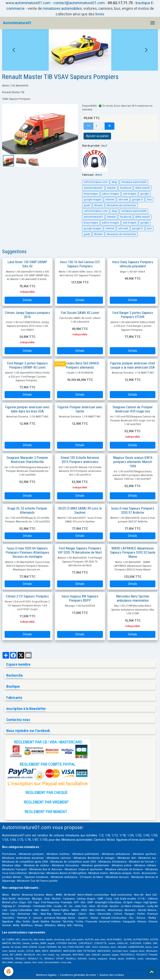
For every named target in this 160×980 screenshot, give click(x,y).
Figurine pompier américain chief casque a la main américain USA (133, 365)
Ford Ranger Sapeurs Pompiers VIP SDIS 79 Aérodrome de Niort (80, 550)
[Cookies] (9, 971)
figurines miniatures (36, 877)
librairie (98, 205)
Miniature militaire (145, 865)
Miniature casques (121, 873)
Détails (27, 300)
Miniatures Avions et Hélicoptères (66, 873)
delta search (142, 188)
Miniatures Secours (117, 877)
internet (110, 200)
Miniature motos (98, 873)
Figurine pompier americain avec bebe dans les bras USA (27, 409)
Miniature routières (58, 854)
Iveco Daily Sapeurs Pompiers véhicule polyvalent (133, 264)
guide (87, 205)
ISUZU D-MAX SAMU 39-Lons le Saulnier (80, 510)
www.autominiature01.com (28, 3)
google (145, 194)
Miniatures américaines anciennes (23, 858)
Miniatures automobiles (77, 840)
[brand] (17, 23)
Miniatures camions (59, 858)
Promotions (9, 854)
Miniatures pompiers (31, 854)
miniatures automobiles (62, 8)
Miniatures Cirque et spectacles (84, 869)
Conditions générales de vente (78, 975)
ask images (130, 194)
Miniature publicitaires (86, 854)
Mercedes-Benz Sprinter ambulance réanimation (133, 598)
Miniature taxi (37, 873)
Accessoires (149, 873)
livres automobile (143, 840)
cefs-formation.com (96, 182)
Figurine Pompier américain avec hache (80, 409)
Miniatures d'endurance (112, 862)
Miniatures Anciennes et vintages (94, 858)
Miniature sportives (144, 854)
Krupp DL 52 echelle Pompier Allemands (27, 510)
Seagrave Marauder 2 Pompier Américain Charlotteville (27, 460)
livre (149, 200)
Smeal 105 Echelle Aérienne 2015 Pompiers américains (80, 460)
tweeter (111, 188)
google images (93, 200)
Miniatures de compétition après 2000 (25, 862)
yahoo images (111, 194)
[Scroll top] (152, 972)
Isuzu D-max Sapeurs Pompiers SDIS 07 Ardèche (133, 510)
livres (100, 14)
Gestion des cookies (112, 975)
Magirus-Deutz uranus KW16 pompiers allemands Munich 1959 (133, 462)
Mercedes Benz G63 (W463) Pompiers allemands (80, 365)
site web (123, 200)
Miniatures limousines (65, 865)
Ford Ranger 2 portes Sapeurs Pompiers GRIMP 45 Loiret (27, 365)
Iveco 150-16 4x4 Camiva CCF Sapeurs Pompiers (80, 264)
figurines (122, 840)
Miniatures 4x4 (126, 858)
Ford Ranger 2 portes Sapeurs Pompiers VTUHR (133, 315)
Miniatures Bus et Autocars (46, 869)
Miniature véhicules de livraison (124, 869)
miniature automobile (134, 182)
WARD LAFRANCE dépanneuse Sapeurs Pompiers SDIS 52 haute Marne (133, 552)
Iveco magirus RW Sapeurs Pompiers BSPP (80, 598)
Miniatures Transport (14, 869)
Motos (111, 840)
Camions (100, 840)
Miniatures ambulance (64, 877)
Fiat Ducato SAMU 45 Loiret (80, 313)
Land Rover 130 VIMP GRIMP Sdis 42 (27, 264)
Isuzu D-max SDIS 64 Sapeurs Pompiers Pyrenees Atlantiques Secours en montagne (27, 552)
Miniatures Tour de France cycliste (37, 881)
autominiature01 (93, 188)
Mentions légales (46, 975)
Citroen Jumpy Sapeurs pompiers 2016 (27, 315)
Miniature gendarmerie (95, 865)
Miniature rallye (11, 865)
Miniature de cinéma (36, 865)
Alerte (99, 175)
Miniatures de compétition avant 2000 (74, 862)
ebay (114, 182)
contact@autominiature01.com (79, 3)
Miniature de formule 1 (143, 862)
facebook (126, 188)
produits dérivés (12, 877)
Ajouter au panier (97, 136)
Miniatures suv (147, 858)
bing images (91, 194)
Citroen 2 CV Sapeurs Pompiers (27, 596)
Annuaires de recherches (121, 205)
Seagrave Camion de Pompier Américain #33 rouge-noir (133, 409)
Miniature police (122, 865)
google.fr (137, 200)
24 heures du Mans (91, 877)
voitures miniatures (66, 835)
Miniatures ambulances (116, 854)
